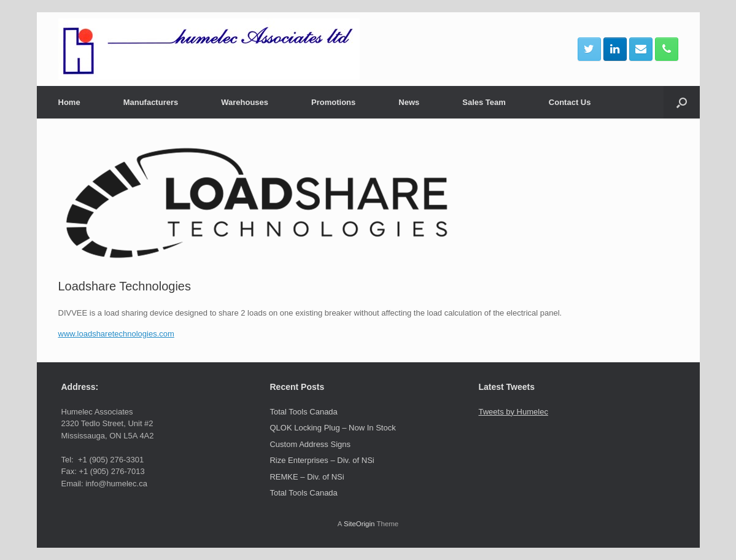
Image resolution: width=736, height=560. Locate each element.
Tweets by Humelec (513, 412)
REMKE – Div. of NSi (307, 477)
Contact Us (570, 102)
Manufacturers (151, 102)
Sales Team (484, 102)
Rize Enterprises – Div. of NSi (322, 460)
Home (69, 102)
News (409, 102)
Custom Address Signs (310, 444)
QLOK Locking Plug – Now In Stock (332, 428)
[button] (682, 102)
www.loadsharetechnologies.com (116, 334)
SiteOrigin (359, 524)
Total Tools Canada (303, 412)
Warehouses (245, 102)
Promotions (333, 102)
